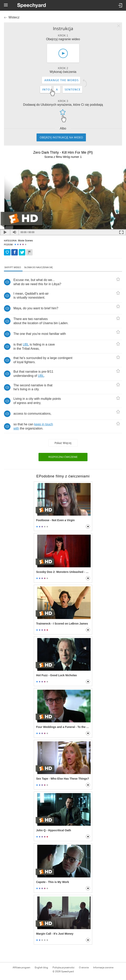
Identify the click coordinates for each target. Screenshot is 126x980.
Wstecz (14, 17)
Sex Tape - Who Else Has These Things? (63, 779)
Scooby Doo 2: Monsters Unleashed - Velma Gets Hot (63, 572)
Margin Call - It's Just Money (55, 934)
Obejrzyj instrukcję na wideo (61, 137)
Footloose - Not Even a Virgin (55, 520)
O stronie (84, 968)
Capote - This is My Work (53, 882)
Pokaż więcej (63, 443)
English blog (41, 968)
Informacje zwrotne (103, 968)
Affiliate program (21, 968)
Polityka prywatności (63, 968)
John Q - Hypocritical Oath (54, 830)
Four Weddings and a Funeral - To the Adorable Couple (63, 727)
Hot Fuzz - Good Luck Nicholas (56, 675)
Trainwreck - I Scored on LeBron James (62, 624)
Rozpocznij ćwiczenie (63, 457)
